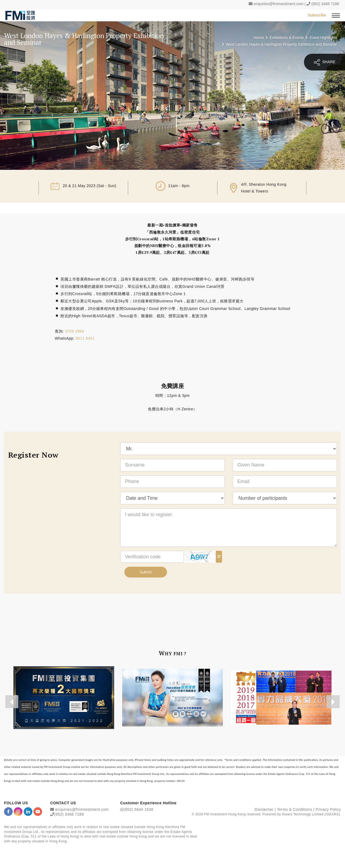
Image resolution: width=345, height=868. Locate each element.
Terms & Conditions (295, 809)
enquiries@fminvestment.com (279, 4)
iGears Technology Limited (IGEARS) (311, 814)
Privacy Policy (328, 809)
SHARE (324, 62)
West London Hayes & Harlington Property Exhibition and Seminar (281, 44)
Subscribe (317, 15)
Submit (146, 572)
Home (259, 38)
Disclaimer (264, 809)
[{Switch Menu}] (336, 15)
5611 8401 (85, 338)
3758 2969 (75, 331)
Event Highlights (323, 38)
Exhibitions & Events (287, 38)
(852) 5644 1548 (138, 809)
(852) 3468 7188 (325, 4)
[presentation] (12, 702)
